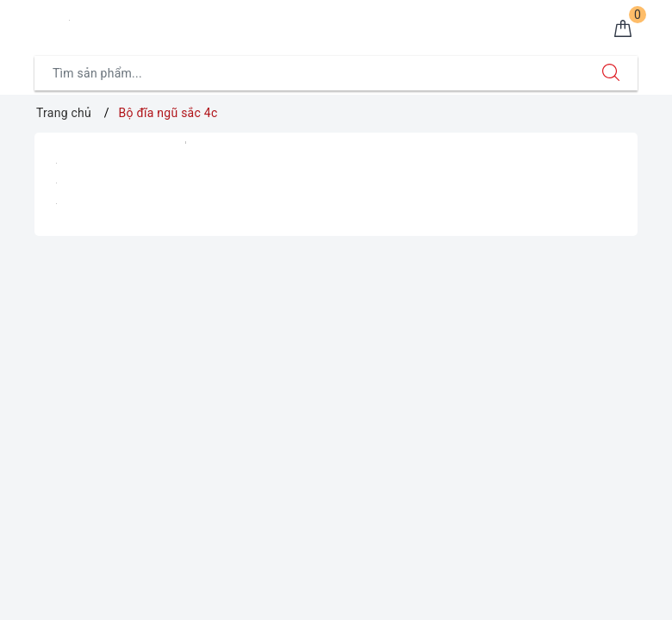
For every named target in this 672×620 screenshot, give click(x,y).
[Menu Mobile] (44, 23)
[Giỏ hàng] (623, 29)
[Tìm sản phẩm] (310, 73)
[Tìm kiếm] (611, 73)
